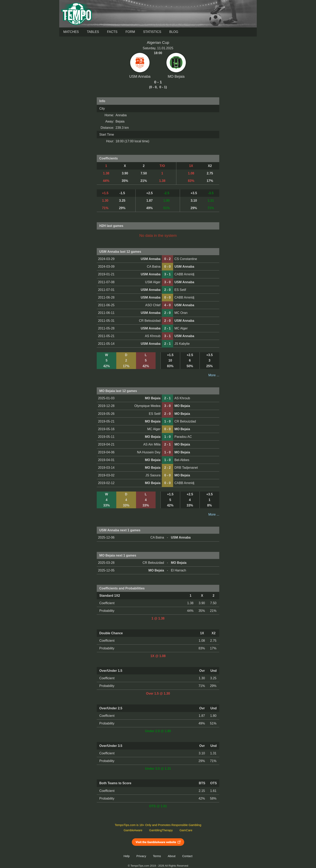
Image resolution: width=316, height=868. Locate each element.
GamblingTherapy (161, 830)
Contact (187, 856)
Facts (112, 32)
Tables (93, 32)
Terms (157, 856)
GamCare (186, 830)
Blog (174, 32)
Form (130, 32)
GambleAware (133, 830)
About (172, 856)
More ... (214, 375)
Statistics (152, 32)
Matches (71, 32)
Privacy (141, 856)
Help (127, 856)
